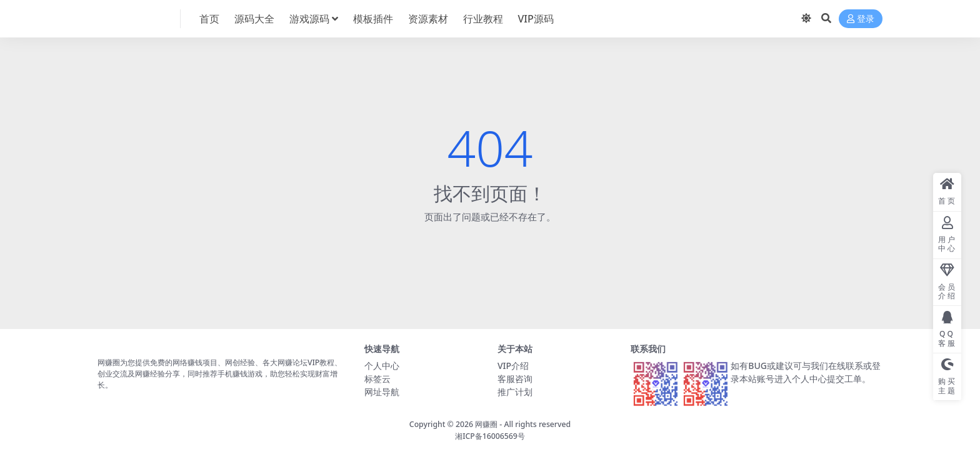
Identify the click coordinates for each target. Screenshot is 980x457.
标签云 (377, 379)
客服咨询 (515, 379)
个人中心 (382, 366)
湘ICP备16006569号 (490, 436)
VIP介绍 (513, 366)
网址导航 (382, 392)
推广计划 (515, 392)
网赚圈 (486, 424)
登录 (861, 19)
